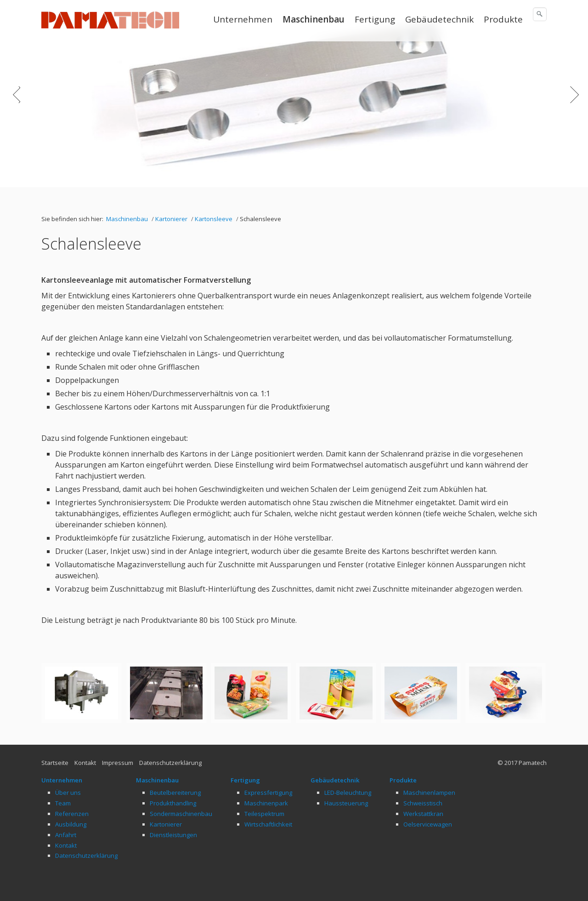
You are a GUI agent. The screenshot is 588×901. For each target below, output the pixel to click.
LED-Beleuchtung (348, 793)
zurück (16, 101)
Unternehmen (243, 19)
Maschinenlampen (429, 793)
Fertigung (375, 19)
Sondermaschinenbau (181, 814)
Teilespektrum (264, 814)
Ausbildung (71, 824)
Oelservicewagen (428, 824)
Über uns (68, 793)
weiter (572, 101)
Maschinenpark (266, 803)
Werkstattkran (423, 814)
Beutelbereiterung (175, 793)
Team (63, 803)
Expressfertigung (268, 793)
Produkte (503, 19)
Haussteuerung (346, 803)
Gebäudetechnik (439, 19)
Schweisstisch (423, 803)
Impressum (118, 763)
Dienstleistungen (173, 835)
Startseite (55, 763)
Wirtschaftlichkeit (268, 824)
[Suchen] (540, 14)
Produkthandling (173, 803)
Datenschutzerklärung (170, 763)
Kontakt (85, 763)
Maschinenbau (314, 19)
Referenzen (72, 814)
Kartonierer (166, 824)
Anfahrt (66, 835)
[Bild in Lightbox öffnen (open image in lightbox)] (82, 693)
